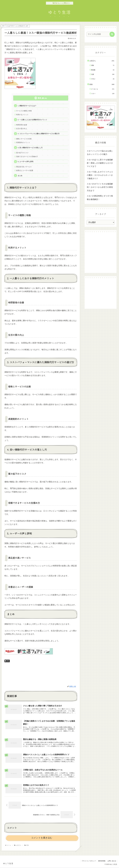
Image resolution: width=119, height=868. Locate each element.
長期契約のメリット (23, 143)
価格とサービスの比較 (24, 139)
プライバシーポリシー (89, 861)
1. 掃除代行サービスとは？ (27, 106)
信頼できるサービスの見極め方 (27, 157)
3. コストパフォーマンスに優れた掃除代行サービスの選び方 (39, 134)
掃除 (7, 662)
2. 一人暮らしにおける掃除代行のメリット (33, 120)
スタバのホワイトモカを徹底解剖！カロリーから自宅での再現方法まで (100, 187)
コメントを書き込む (42, 838)
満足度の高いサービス (24, 167)
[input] (99, 34)
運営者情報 (102, 861)
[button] (112, 34)
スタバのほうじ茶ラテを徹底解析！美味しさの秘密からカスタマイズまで (100, 163)
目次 (39, 98)
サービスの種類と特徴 (24, 111)
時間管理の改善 (22, 125)
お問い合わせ (112, 861)
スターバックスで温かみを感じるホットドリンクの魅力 (100, 153)
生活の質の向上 (22, 129)
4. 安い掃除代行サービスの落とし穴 (30, 148)
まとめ (20, 176)
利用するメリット (22, 115)
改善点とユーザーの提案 (25, 171)
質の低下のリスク (22, 153)
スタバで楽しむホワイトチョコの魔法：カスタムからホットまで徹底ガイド (100, 175)
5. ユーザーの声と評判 (26, 162)
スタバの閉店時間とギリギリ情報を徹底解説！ (100, 198)
